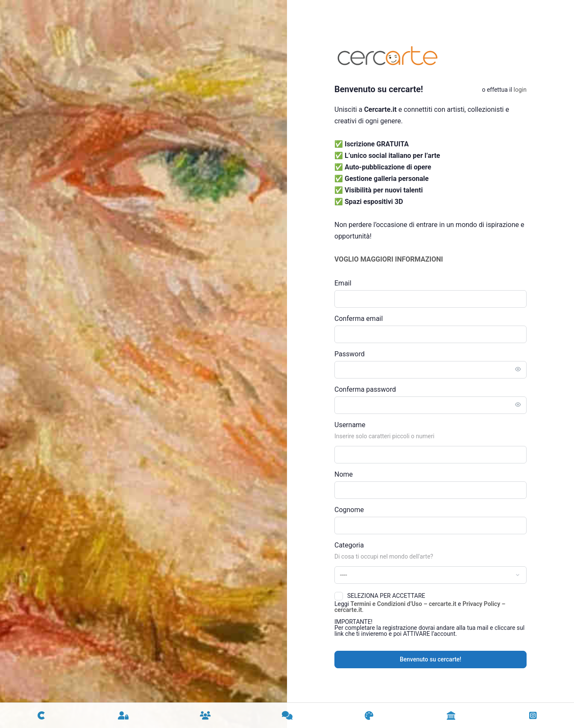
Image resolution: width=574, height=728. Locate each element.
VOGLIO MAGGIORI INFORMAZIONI (389, 259)
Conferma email (359, 319)
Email (343, 283)
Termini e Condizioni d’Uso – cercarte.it (404, 604)
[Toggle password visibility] (518, 370)
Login (520, 90)
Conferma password (365, 389)
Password (350, 354)
